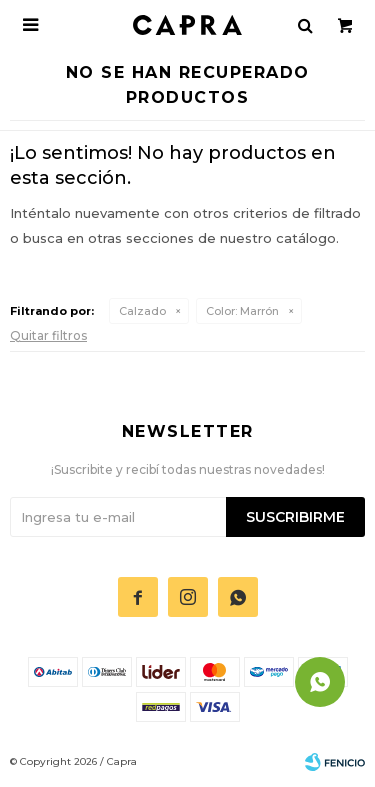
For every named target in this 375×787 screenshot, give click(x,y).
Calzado (142, 311)
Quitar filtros (48, 335)
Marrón (242, 311)
